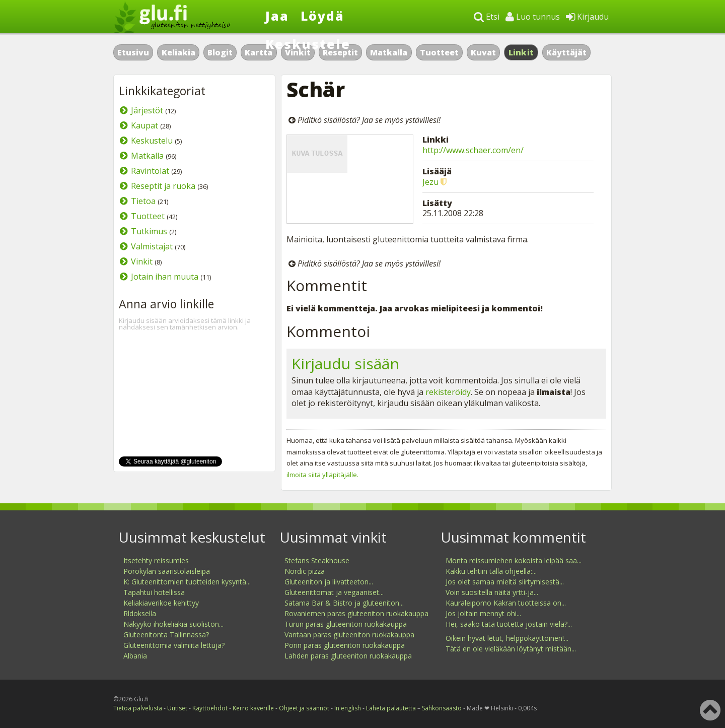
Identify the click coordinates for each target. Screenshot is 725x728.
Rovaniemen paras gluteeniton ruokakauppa (356, 613)
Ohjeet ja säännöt (304, 708)
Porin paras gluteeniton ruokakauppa (345, 645)
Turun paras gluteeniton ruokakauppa (346, 624)
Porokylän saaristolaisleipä (167, 571)
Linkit (521, 52)
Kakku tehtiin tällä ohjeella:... (491, 571)
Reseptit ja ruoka (163, 186)
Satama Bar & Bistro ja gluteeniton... (344, 603)
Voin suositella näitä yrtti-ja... (492, 592)
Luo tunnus (533, 17)
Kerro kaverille (253, 708)
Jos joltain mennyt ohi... (483, 613)
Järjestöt (147, 110)
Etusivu (133, 52)
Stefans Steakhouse (317, 560)
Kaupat (144, 125)
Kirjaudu (587, 17)
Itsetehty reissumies (156, 560)
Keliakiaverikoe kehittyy (161, 603)
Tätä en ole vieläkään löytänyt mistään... (511, 649)
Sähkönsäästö (442, 708)
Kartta (259, 52)
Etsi (487, 17)
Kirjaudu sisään (345, 363)
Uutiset (177, 708)
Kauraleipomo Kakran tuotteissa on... (506, 603)
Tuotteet (439, 52)
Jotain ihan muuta (165, 277)
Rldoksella (140, 613)
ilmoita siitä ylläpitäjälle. (322, 475)
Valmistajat (152, 246)
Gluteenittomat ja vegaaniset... (334, 592)
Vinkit (142, 261)
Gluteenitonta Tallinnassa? (166, 635)
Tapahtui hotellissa (154, 592)
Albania (135, 656)
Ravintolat (150, 171)
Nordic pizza (305, 571)
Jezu (430, 182)
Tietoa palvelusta (138, 708)
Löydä (322, 16)
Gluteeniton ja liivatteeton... (329, 582)
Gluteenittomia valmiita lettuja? (174, 645)
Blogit (220, 52)
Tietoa (143, 201)
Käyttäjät (566, 52)
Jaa (277, 16)
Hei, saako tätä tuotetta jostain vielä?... (509, 624)
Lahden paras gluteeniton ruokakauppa (348, 656)
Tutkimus (149, 231)
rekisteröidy (448, 392)
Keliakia (178, 52)
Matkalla (389, 52)
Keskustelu (152, 141)
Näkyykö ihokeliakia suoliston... (173, 624)
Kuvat (483, 52)
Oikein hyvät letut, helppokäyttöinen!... (507, 638)
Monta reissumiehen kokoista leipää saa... (514, 560)
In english (348, 708)
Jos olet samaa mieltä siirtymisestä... (505, 582)
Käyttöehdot (210, 708)
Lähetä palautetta (391, 708)
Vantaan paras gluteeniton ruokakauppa (349, 635)
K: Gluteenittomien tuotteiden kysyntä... (187, 582)
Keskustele (308, 44)
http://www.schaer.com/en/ (473, 150)
